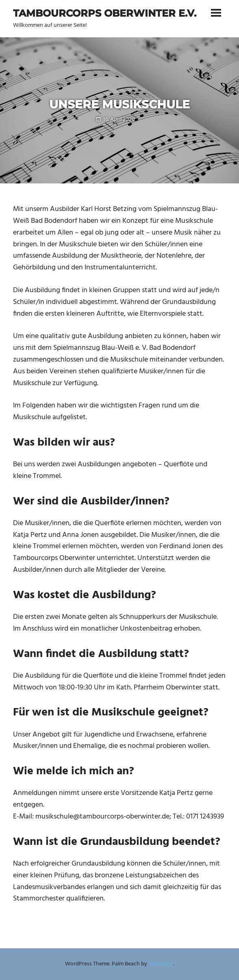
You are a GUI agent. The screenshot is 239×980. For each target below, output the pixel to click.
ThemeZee (161, 964)
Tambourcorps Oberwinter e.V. (105, 13)
